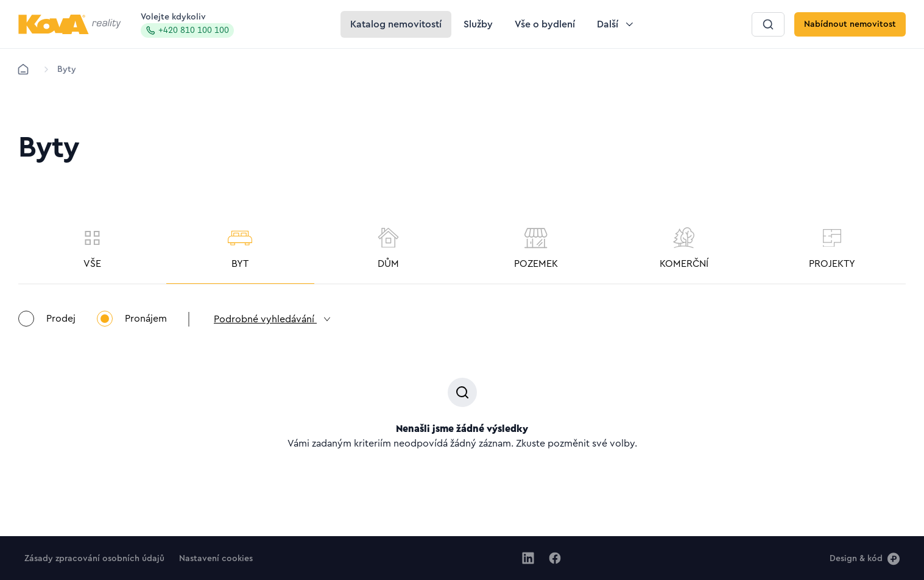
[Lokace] (67, 69)
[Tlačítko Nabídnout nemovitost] (850, 24)
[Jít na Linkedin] (528, 558)
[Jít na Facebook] (555, 558)
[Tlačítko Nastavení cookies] (216, 558)
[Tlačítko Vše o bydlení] (545, 24)
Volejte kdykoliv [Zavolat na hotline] (187, 25)
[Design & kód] (865, 558)
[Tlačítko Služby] (478, 24)
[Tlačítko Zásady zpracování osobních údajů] (94, 558)
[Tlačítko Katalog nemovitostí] (396, 24)
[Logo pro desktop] (70, 24)
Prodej (47, 319)
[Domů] (23, 69)
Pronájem (132, 319)
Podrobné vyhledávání (273, 319)
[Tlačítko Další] (616, 24)
